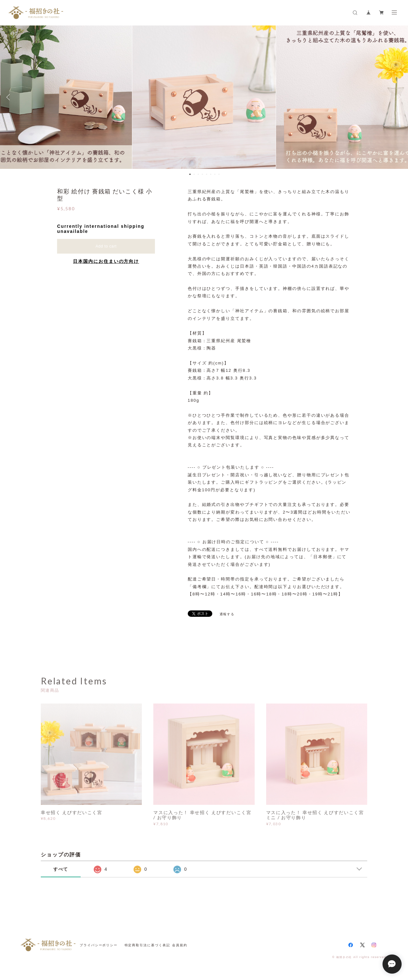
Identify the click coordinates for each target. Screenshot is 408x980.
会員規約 (180, 945)
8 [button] (219, 174)
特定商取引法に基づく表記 (147, 945)
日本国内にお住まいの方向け (106, 261)
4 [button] (202, 174)
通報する (227, 614)
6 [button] (211, 174)
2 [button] (194, 174)
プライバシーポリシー (99, 945)
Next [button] (398, 97)
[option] (204, 97)
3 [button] (198, 174)
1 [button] (190, 174)
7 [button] (215, 174)
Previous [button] (10, 97)
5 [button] (207, 174)
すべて (61, 869)
